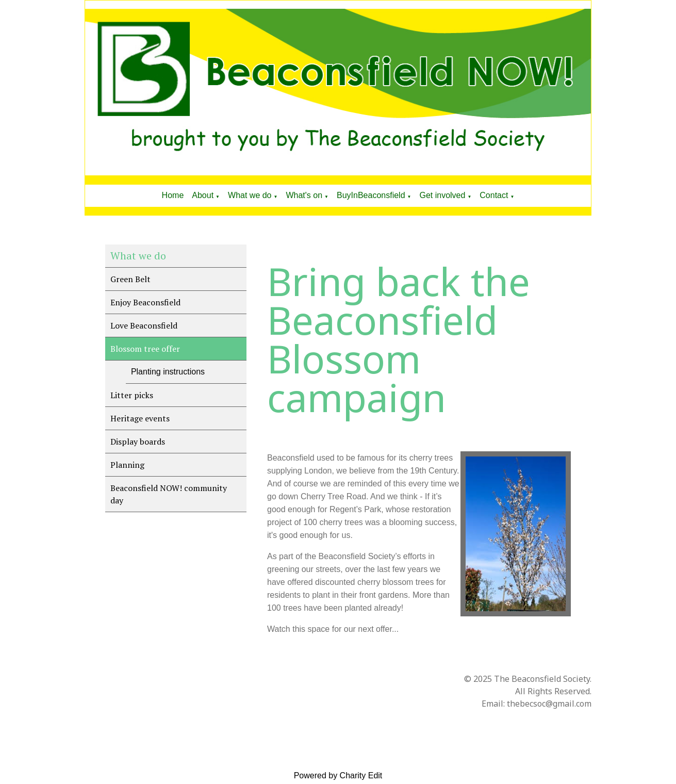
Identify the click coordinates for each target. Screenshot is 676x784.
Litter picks (132, 395)
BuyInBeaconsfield (371, 195)
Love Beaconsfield (144, 325)
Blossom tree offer (145, 349)
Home (173, 195)
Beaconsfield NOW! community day (169, 494)
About (203, 195)
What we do (250, 195)
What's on (304, 195)
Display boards (138, 442)
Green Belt (130, 279)
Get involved (442, 195)
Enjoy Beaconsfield (145, 302)
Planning (127, 465)
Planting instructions (168, 372)
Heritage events (140, 418)
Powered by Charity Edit (338, 775)
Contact (494, 195)
